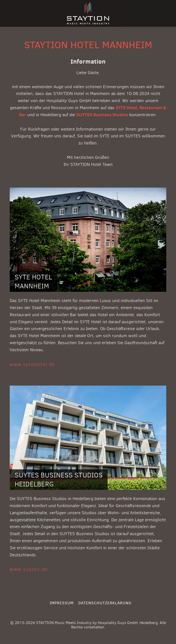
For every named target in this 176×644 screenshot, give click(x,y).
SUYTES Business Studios (102, 115)
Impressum (62, 603)
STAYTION (88, 13)
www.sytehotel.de (32, 365)
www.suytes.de (29, 569)
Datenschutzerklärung (105, 603)
